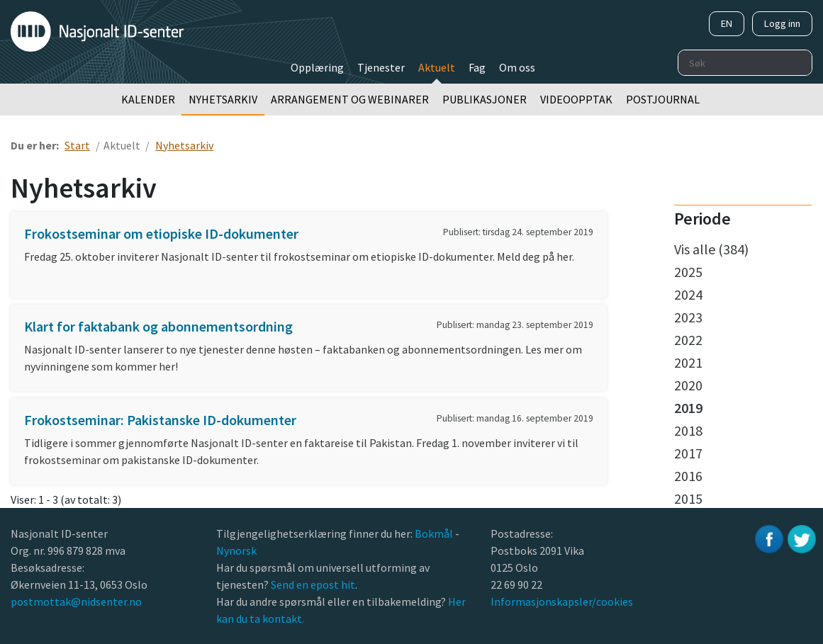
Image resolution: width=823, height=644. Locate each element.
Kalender (148, 99)
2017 (688, 453)
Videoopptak (576, 99)
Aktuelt (437, 67)
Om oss (517, 67)
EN (727, 23)
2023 (688, 317)
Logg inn (782, 23)
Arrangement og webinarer (350, 99)
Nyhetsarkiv (223, 99)
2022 (688, 340)
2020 (688, 385)
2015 (688, 498)
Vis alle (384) (711, 249)
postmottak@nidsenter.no (76, 601)
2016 (688, 476)
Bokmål (435, 533)
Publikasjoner (485, 99)
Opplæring (317, 67)
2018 (688, 430)
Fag (477, 67)
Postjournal (663, 99)
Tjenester (381, 67)
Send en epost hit (313, 584)
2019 (688, 408)
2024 (688, 294)
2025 (688, 272)
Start (77, 145)
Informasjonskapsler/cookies (562, 601)
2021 (688, 362)
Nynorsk (237, 550)
